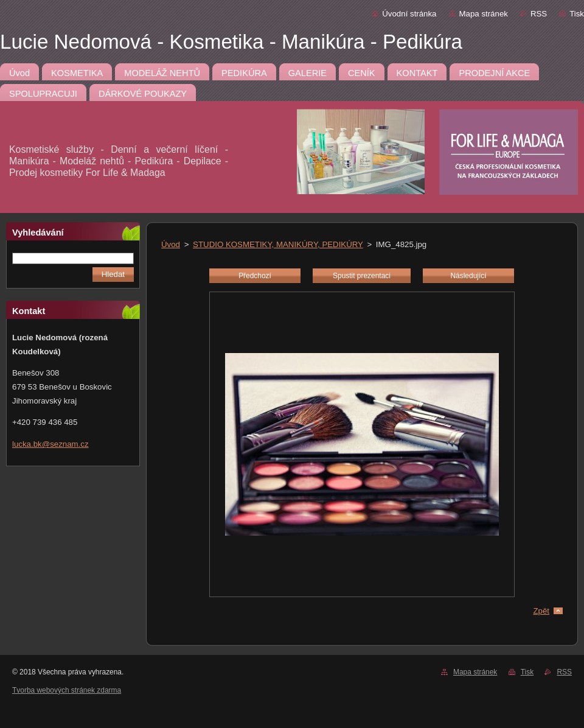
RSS (539, 14)
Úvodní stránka (409, 14)
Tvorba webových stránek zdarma (67, 690)
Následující (468, 276)
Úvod (171, 244)
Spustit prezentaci (362, 276)
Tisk (577, 14)
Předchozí (255, 276)
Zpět (541, 611)
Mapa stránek (484, 14)
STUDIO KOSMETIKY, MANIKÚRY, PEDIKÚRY (278, 244)
